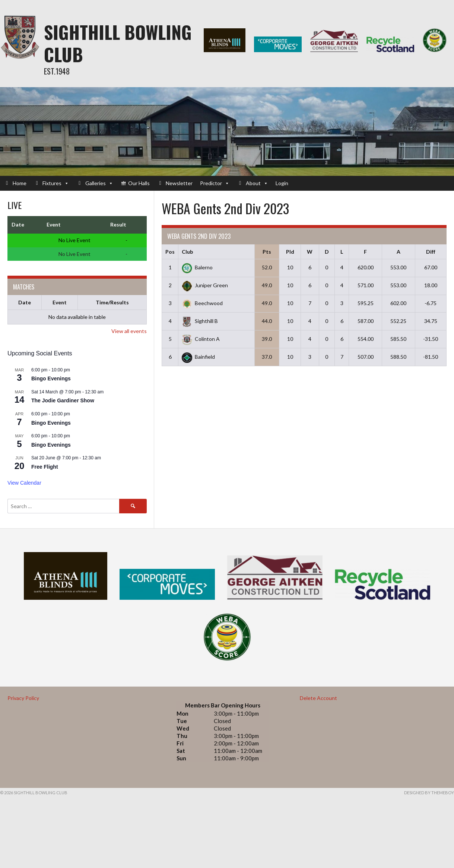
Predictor (215, 183)
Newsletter (179, 183)
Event (60, 302)
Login (282, 183)
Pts (267, 252)
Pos (170, 252)
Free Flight (45, 467)
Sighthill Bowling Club (118, 43)
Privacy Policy (23, 698)
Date (25, 302)
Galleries (99, 183)
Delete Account (318, 698)
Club (187, 252)
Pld (290, 252)
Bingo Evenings (51, 378)
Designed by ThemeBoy (429, 793)
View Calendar (24, 483)
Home (20, 183)
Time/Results (112, 302)
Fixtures (56, 183)
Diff (431, 252)
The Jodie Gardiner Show (63, 400)
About (257, 183)
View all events (129, 331)
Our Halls (139, 183)
